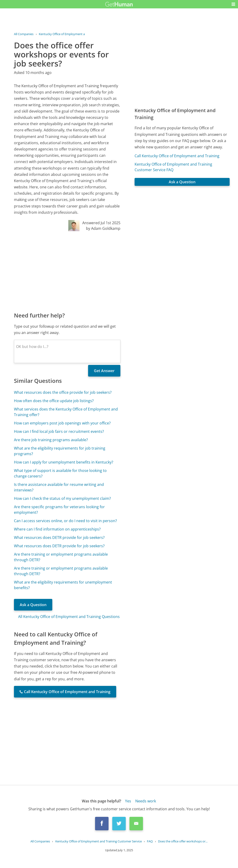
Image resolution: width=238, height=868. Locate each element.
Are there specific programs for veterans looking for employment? (59, 510)
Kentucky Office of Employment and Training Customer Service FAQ (173, 167)
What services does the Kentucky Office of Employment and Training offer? (66, 412)
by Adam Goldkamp (103, 228)
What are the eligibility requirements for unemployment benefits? (63, 585)
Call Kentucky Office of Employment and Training (177, 156)
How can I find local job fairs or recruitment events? (59, 431)
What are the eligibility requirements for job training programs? (60, 451)
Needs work (146, 801)
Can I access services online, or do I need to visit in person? (65, 521)
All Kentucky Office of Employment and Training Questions (69, 617)
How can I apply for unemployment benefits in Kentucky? (64, 462)
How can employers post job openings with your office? (62, 423)
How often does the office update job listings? (54, 401)
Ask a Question (33, 605)
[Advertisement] (67, 271)
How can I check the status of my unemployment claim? (62, 498)
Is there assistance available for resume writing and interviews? (59, 487)
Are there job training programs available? (51, 440)
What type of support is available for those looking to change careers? (60, 473)
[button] (233, 4)
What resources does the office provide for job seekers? (63, 392)
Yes (128, 801)
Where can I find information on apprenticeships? (57, 529)
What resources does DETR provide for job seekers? (59, 537)
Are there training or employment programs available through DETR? (61, 557)
